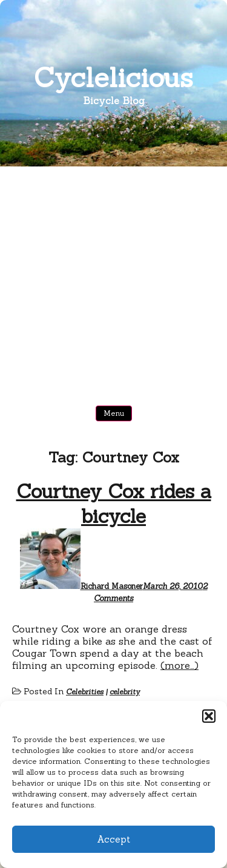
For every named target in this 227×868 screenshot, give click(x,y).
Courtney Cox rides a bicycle (114, 504)
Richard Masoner (112, 586)
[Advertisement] (113, 286)
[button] (209, 716)
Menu (114, 413)
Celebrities (85, 692)
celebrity (125, 692)
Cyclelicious (113, 77)
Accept (113, 839)
